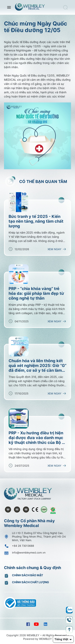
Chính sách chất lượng (30, 582)
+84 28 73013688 (23, 546)
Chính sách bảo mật (27, 575)
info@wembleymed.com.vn (29, 553)
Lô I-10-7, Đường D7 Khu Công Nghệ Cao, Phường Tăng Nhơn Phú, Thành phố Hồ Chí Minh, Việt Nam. (39, 537)
